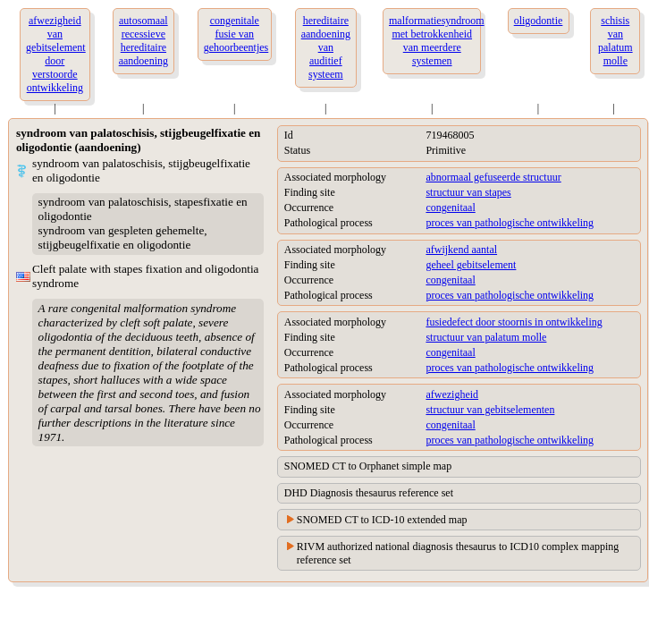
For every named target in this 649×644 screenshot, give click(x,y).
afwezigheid (452, 394)
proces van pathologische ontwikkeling (510, 223)
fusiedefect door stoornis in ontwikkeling (514, 322)
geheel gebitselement (471, 265)
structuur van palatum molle (486, 337)
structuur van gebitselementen (490, 410)
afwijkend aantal (461, 250)
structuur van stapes (468, 192)
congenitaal (450, 208)
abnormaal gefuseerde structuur (493, 177)
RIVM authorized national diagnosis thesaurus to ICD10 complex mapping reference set (458, 553)
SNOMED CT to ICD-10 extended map (382, 520)
